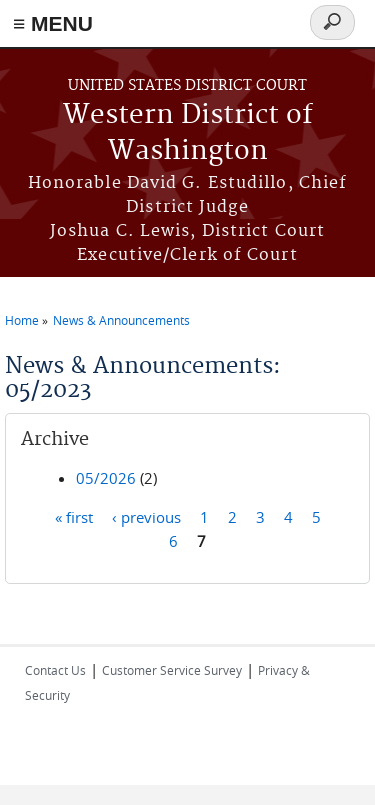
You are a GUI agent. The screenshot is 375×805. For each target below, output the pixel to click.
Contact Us (55, 670)
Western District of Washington (188, 133)
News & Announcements (121, 320)
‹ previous (146, 517)
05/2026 (106, 478)
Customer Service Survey (172, 670)
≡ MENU (53, 23)
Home (22, 320)
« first (74, 517)
